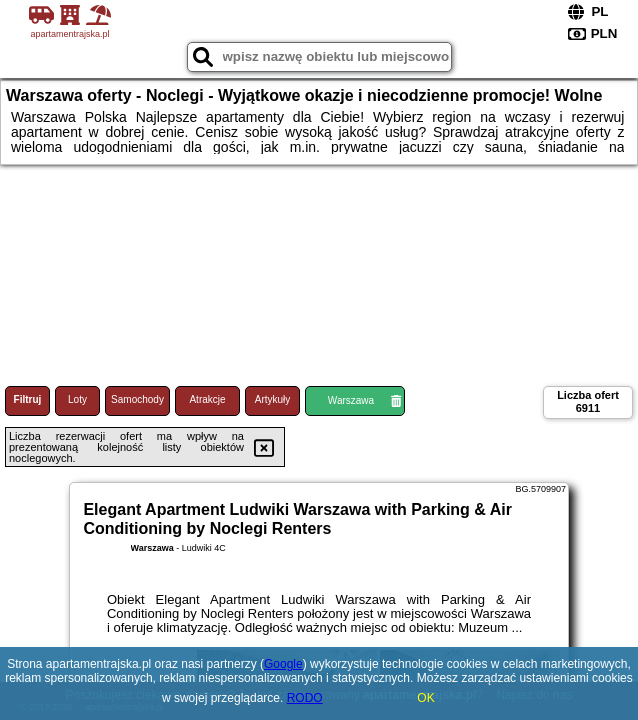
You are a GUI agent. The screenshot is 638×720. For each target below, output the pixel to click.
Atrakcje (207, 399)
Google (283, 664)
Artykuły (273, 399)
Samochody (137, 399)
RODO (305, 698)
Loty (77, 399)
